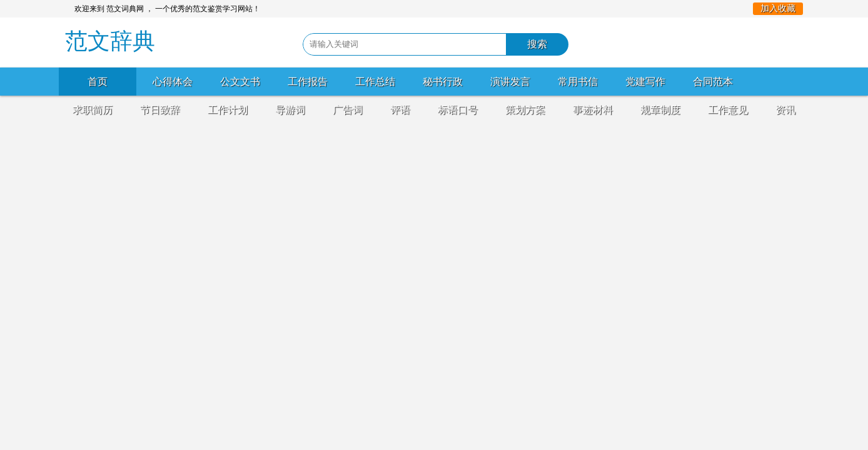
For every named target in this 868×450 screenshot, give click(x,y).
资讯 (785, 110)
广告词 (348, 110)
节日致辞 (160, 110)
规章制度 (660, 110)
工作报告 (308, 82)
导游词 (290, 110)
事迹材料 (593, 110)
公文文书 (240, 82)
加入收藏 (778, 8)
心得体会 (173, 82)
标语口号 (458, 110)
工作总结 (375, 82)
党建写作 (645, 82)
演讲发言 (510, 82)
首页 (98, 82)
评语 (400, 110)
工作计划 (228, 110)
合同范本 (713, 82)
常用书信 (578, 82)
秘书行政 (443, 82)
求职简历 (93, 110)
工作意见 (728, 110)
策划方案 (525, 110)
